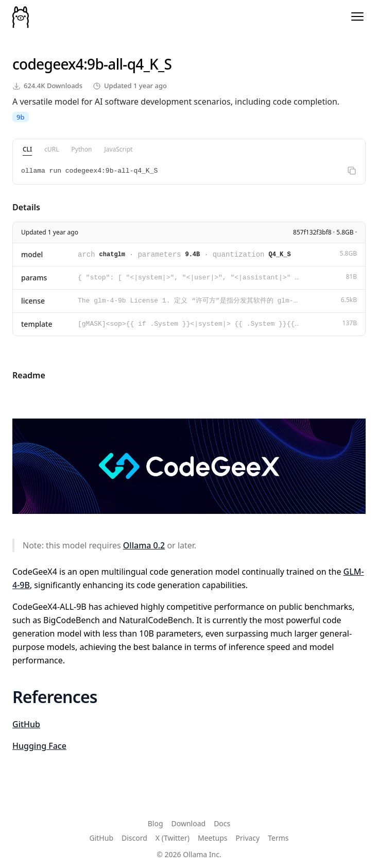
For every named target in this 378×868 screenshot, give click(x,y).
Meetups (213, 838)
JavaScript (118, 149)
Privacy (248, 838)
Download (189, 823)
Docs (222, 823)
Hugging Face (39, 746)
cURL (51, 149)
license (33, 301)
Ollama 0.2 (144, 545)
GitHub (26, 724)
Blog (156, 823)
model (32, 254)
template (37, 324)
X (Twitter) (173, 838)
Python (82, 149)
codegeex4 (48, 64)
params (34, 278)
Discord (134, 838)
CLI (27, 149)
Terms (278, 838)
